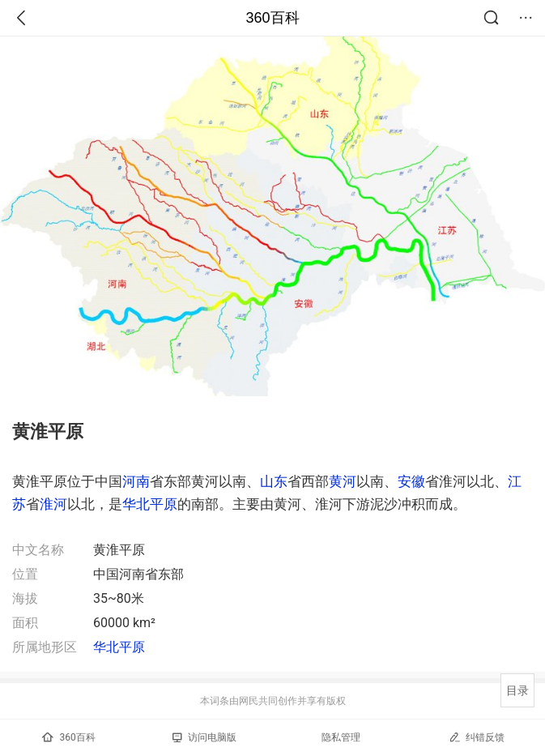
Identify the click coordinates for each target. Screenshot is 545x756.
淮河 (53, 504)
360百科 (272, 18)
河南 (136, 481)
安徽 (411, 481)
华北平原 (150, 504)
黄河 (343, 481)
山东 (274, 481)
